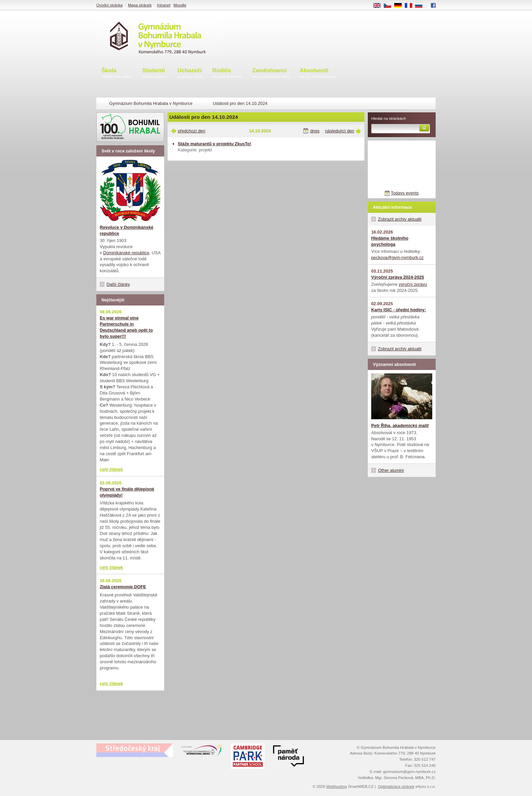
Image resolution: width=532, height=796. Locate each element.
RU (421, 6)
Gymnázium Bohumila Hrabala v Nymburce (151, 103)
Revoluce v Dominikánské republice (127, 230)
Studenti (155, 73)
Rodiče (227, 73)
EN (379, 6)
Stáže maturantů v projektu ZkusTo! (215, 144)
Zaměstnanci (271, 73)
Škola (117, 73)
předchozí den (192, 131)
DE (400, 6)
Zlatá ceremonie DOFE (123, 587)
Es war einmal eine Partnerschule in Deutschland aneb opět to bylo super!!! (126, 327)
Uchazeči (190, 73)
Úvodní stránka (109, 5)
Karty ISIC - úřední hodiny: (398, 310)
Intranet (164, 5)
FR (411, 6)
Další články (118, 284)
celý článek (111, 469)
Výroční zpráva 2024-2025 (398, 277)
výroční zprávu (413, 284)
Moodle (180, 5)
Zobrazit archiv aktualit (400, 219)
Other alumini (391, 470)
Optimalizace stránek (396, 786)
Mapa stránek (140, 5)
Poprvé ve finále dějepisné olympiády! (127, 492)
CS (390, 6)
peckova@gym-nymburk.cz (397, 257)
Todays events (405, 193)
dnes (315, 131)
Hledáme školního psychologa (390, 241)
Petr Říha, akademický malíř (400, 425)
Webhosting (337, 786)
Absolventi (318, 73)
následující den (340, 131)
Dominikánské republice (126, 253)
